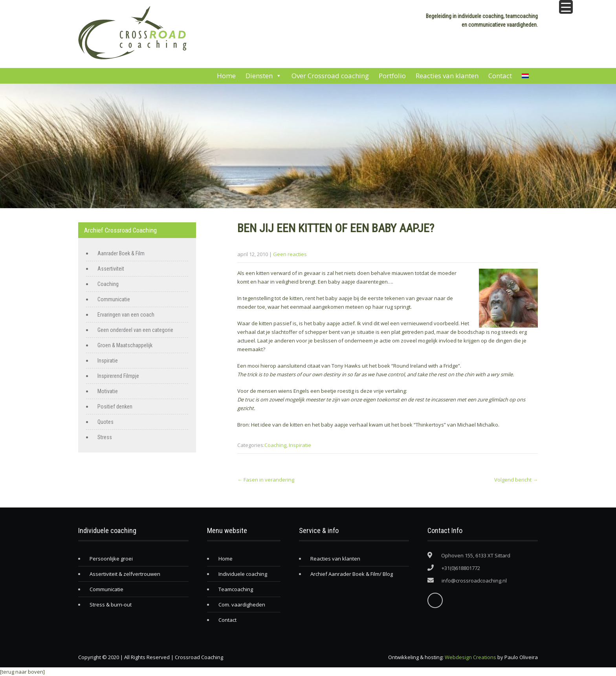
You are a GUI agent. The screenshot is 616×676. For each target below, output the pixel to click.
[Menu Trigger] (566, 7)
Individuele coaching (243, 574)
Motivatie (108, 391)
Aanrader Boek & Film (121, 253)
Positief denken (115, 407)
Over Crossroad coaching (330, 76)
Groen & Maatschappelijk (125, 345)
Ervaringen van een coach (126, 315)
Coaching (275, 445)
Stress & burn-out (111, 605)
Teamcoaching (236, 589)
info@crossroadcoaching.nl (474, 581)
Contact (500, 76)
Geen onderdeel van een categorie (135, 330)
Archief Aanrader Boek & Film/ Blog (352, 574)
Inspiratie (300, 445)
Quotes (105, 422)
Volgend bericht (516, 480)
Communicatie (114, 299)
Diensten (264, 76)
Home (226, 76)
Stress (105, 437)
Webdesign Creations (470, 657)
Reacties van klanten (447, 76)
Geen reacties (290, 254)
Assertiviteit (111, 269)
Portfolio (392, 76)
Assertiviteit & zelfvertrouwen (125, 574)
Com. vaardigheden (242, 605)
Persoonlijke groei (111, 559)
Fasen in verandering (266, 480)
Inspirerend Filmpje (118, 376)
